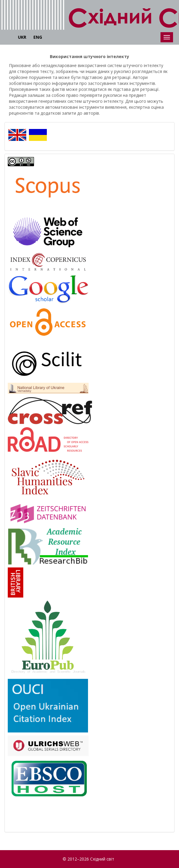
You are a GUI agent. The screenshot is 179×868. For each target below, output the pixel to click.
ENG (38, 37)
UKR (22, 37)
